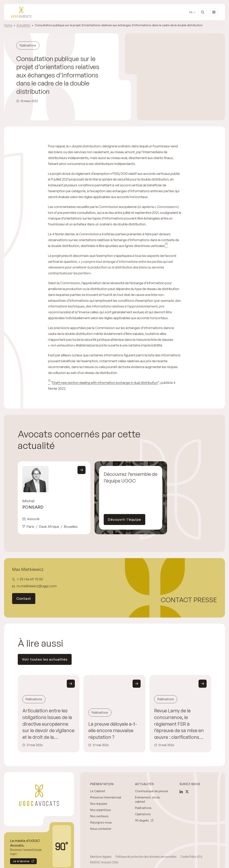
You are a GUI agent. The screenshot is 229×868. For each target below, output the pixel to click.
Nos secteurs (99, 816)
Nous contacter (101, 829)
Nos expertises (101, 810)
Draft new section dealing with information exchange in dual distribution (105, 383)
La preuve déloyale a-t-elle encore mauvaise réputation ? (113, 731)
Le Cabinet (98, 791)
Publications (143, 808)
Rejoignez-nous (101, 822)
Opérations (143, 814)
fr (191, 12)
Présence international (106, 797)
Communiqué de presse (152, 791)
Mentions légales (101, 857)
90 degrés (142, 820)
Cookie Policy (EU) (191, 857)
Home (8, 25)
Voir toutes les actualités (45, 659)
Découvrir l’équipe (124, 519)
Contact (24, 598)
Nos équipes (99, 804)
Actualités (23, 25)
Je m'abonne (20, 862)
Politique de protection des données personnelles (146, 857)
